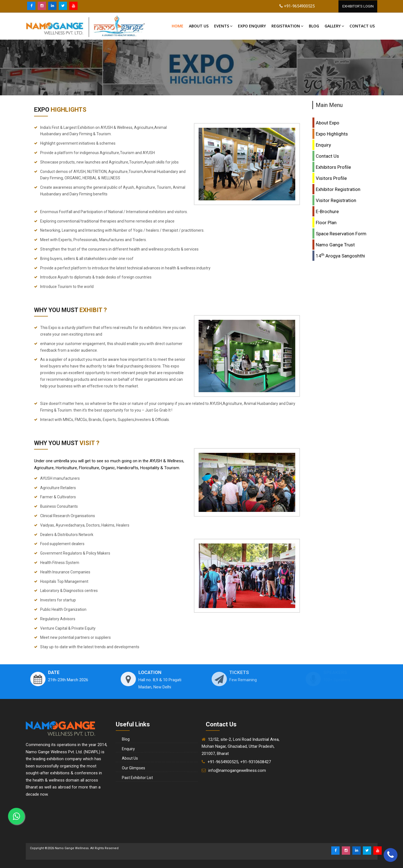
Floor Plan (326, 223)
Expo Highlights (332, 134)
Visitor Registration (336, 200)
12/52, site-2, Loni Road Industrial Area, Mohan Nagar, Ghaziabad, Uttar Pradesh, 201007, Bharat (241, 746)
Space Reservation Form (341, 234)
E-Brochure (327, 211)
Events (223, 26)
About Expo (328, 123)
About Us (199, 26)
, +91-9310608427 (255, 762)
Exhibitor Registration (338, 189)
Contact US (362, 26)
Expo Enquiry (252, 26)
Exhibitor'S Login (358, 6)
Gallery (334, 26)
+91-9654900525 (299, 6)
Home (178, 26)
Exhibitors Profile (333, 167)
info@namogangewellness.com (237, 770)
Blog (314, 26)
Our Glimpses (134, 768)
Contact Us (327, 156)
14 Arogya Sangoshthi (340, 256)
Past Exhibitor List (137, 778)
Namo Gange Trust (335, 245)
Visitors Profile (331, 178)
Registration (287, 26)
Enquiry (323, 145)
